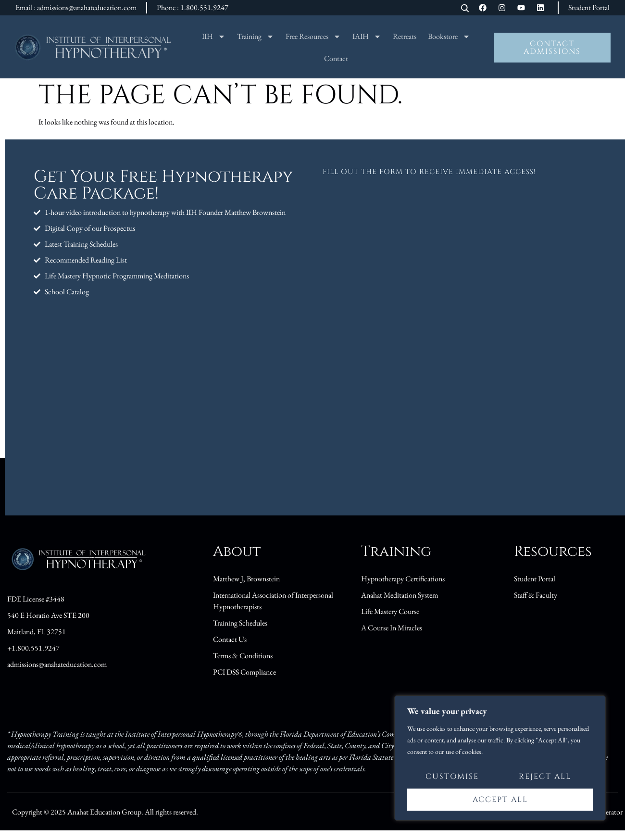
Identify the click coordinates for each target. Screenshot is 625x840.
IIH (214, 37)
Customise (452, 777)
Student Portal (589, 7)
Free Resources (313, 37)
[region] (500, 759)
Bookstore (449, 37)
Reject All (545, 777)
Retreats (405, 36)
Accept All (500, 800)
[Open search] (465, 9)
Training (256, 37)
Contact (336, 58)
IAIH (367, 37)
